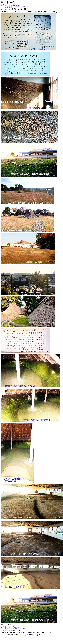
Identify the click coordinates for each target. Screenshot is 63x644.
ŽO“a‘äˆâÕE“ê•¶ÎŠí (19, 7)
